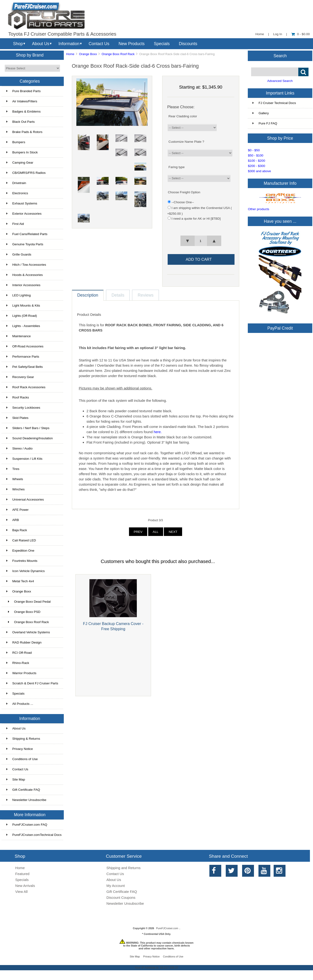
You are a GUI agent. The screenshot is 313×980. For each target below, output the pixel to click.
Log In (278, 34)
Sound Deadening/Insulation (30, 438)
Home (260, 34)
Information (69, 44)
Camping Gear (20, 163)
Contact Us (99, 44)
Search (280, 56)
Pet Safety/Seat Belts (25, 367)
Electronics (17, 193)
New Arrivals (25, 886)
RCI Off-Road (19, 653)
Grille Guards (19, 254)
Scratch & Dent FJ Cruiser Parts (32, 683)
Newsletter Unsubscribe (26, 800)
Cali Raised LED (21, 540)
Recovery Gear (20, 377)
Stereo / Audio (19, 448)
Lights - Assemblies (23, 326)
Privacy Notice (20, 749)
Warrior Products (21, 673)
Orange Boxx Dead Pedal (29, 602)
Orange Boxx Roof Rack (118, 54)
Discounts (188, 44)
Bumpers (16, 142)
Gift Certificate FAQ (23, 790)
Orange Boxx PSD (23, 612)
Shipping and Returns (124, 868)
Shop (18, 44)
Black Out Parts (21, 122)
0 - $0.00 (301, 34)
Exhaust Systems (22, 203)
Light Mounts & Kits (23, 305)
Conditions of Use (22, 759)
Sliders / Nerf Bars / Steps (28, 428)
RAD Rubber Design (24, 642)
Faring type (177, 167)
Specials (162, 44)
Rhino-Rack (18, 663)
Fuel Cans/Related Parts (27, 234)
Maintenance (19, 336)
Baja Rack (17, 530)
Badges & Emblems (23, 111)
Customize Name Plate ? (186, 142)
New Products (132, 44)
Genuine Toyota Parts (25, 244)
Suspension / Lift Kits (24, 459)
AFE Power (18, 510)
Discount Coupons (121, 897)
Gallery (261, 113)
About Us (41, 44)
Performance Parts (23, 357)
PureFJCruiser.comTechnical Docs (34, 835)
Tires (13, 469)
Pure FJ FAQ (265, 123)
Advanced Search (280, 81)
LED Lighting (19, 295)
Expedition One (20, 551)
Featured (22, 874)
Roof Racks (18, 397)
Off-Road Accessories (25, 346)
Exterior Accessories (24, 214)
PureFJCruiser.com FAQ (27, 825)
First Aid (15, 224)
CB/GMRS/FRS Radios (26, 173)
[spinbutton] (201, 241)
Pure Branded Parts (23, 91)
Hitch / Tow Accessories (26, 265)
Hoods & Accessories (25, 275)
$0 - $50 (254, 150)
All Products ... (20, 704)
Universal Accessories (25, 499)
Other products (258, 209)
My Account (116, 886)
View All (21, 892)
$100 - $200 (256, 161)
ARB (13, 520)
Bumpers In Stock (22, 152)
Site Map (16, 779)
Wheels (15, 479)
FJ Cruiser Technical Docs (274, 103)
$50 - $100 (255, 155)
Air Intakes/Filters (22, 101)
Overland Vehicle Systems (28, 632)
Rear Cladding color (183, 116)
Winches (16, 489)
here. (158, 432)
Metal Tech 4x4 (20, 581)
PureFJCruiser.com (167, 928)
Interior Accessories (23, 285)
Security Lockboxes (23, 408)
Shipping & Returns (23, 739)
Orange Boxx (88, 54)
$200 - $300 (256, 166)
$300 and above (259, 171)
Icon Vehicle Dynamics (26, 571)
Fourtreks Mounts (22, 561)
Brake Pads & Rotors (24, 132)
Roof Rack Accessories (26, 387)
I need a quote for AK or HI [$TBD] (196, 219)
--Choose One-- (183, 202)
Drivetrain (16, 183)
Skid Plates (17, 418)
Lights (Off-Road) (22, 316)
